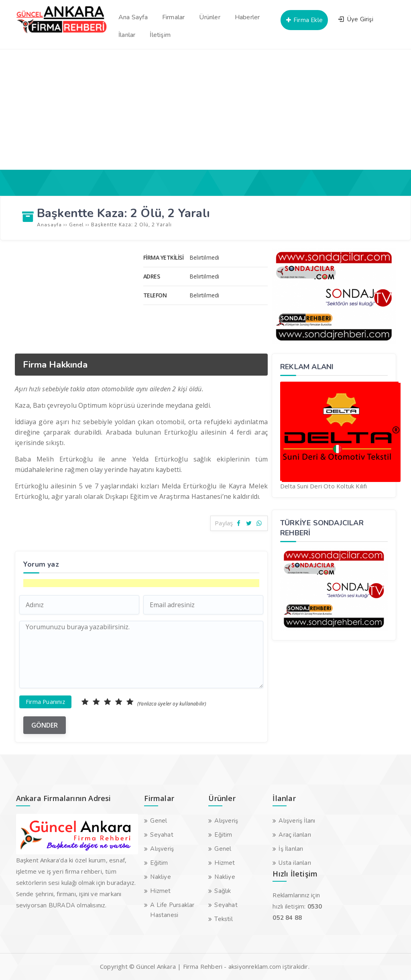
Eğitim (159, 863)
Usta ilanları (295, 863)
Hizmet (160, 891)
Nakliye (160, 877)
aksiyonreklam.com (255, 967)
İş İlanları (291, 849)
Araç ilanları (295, 835)
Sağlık (223, 891)
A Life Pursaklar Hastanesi (172, 910)
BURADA (62, 905)
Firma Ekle (304, 20)
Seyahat (162, 835)
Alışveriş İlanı (297, 821)
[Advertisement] (205, 110)
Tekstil (223, 919)
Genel (159, 821)
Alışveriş (162, 849)
